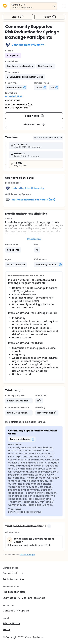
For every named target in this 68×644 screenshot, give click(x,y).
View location (34, 125)
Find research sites (14, 592)
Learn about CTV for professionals (24, 598)
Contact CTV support (16, 611)
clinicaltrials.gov (27, 555)
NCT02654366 (14, 97)
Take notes (34, 116)
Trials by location (13, 579)
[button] (20, 66)
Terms (7, 629)
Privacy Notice (11, 623)
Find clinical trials (13, 573)
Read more (34, 239)
